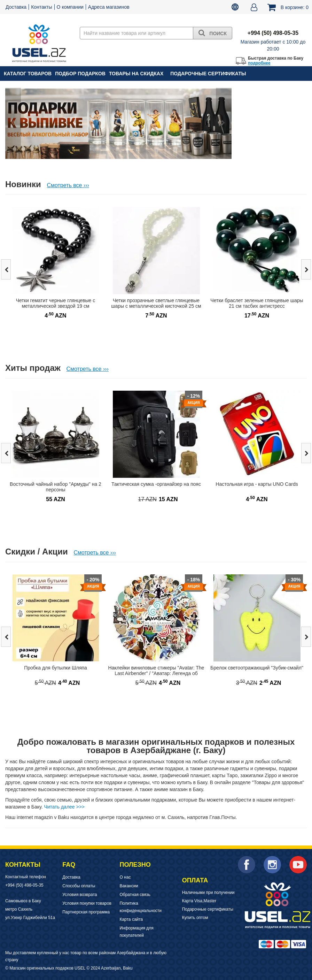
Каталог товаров (28, 74)
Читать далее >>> (64, 807)
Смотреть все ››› (68, 185)
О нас (125, 877)
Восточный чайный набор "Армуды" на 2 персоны (56, 487)
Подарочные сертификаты (208, 74)
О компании (70, 7)
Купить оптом (195, 918)
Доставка (16, 7)
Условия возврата (80, 895)
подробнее (259, 63)
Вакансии (129, 886)
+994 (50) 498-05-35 (24, 885)
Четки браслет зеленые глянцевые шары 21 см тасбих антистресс (257, 303)
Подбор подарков (80, 74)
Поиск (213, 33)
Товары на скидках (136, 74)
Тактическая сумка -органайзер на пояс (156, 484)
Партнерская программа (86, 912)
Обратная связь (135, 895)
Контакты (41, 7)
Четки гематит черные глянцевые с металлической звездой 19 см (56, 303)
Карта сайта (131, 919)
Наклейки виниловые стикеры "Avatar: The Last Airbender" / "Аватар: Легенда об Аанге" (156, 673)
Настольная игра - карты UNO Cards (257, 484)
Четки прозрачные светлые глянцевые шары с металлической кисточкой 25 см (156, 303)
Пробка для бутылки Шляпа (56, 668)
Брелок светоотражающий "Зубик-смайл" (257, 668)
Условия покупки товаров (87, 903)
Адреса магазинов (109, 7)
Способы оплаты (79, 886)
